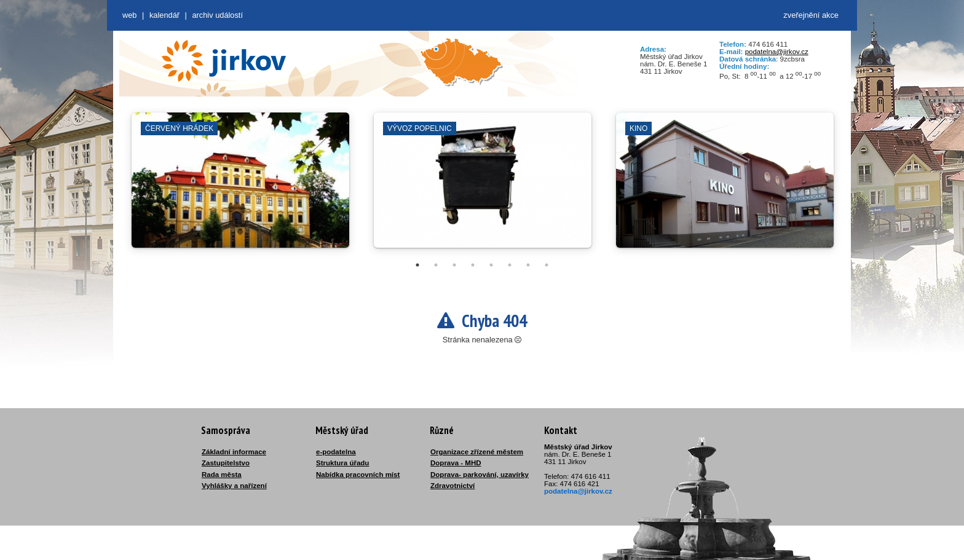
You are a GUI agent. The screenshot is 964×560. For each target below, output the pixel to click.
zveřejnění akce (811, 15)
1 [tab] (417, 265)
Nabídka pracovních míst (358, 475)
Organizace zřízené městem (477, 452)
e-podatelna (336, 452)
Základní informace (234, 452)
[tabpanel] (240, 186)
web (129, 15)
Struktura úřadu (342, 463)
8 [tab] (547, 265)
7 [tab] (528, 265)
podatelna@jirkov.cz (777, 52)
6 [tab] (510, 265)
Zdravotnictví (452, 486)
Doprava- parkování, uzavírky (480, 475)
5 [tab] (491, 265)
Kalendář (164, 15)
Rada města (222, 475)
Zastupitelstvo (226, 463)
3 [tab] (454, 265)
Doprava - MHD (456, 463)
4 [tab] (473, 265)
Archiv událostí (217, 15)
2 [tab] (436, 265)
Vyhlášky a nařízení (234, 486)
